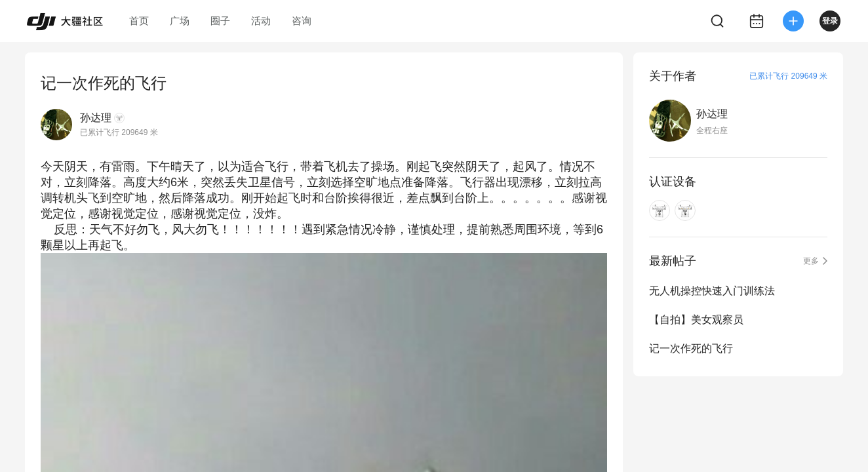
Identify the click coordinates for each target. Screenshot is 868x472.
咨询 (302, 21)
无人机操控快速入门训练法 (712, 291)
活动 (261, 21)
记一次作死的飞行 (691, 348)
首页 (139, 21)
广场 (180, 21)
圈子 (220, 21)
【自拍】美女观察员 (696, 320)
